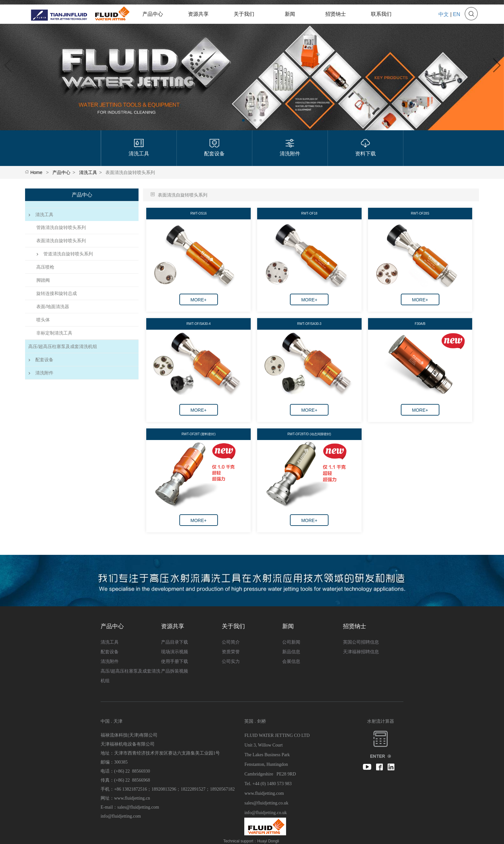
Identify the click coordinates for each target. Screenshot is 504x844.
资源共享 (198, 14)
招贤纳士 (336, 14)
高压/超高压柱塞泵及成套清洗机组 (63, 346)
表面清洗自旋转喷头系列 (61, 241)
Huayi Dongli (268, 841)
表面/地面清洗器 (53, 307)
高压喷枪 (45, 267)
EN (456, 14)
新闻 (290, 14)
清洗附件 (41, 373)
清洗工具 (88, 172)
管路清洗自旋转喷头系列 (61, 227)
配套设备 (41, 360)
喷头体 (43, 320)
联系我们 (381, 14)
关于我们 (244, 14)
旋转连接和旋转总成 (57, 293)
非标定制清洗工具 (54, 333)
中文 (444, 14)
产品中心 (153, 14)
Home (36, 172)
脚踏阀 (43, 280)
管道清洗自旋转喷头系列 (65, 254)
